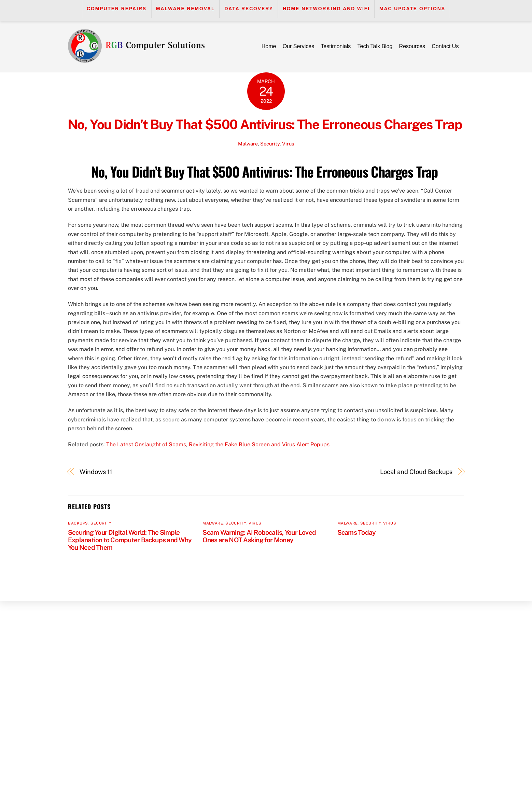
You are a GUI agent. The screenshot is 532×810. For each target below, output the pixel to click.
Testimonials (336, 46)
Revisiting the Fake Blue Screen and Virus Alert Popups (259, 444)
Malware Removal (185, 9)
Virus (288, 144)
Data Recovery (249, 9)
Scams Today (357, 532)
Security (270, 144)
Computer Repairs (117, 9)
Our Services (298, 46)
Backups (78, 523)
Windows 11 (96, 472)
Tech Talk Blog (375, 46)
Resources (412, 46)
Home (269, 46)
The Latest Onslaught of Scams (146, 444)
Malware (248, 144)
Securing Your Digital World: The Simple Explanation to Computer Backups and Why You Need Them (130, 540)
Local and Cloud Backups (416, 472)
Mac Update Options (412, 9)
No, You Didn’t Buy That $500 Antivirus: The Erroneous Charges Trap (266, 124)
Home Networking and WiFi (326, 9)
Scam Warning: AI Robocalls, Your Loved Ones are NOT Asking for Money (259, 536)
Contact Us (445, 46)
